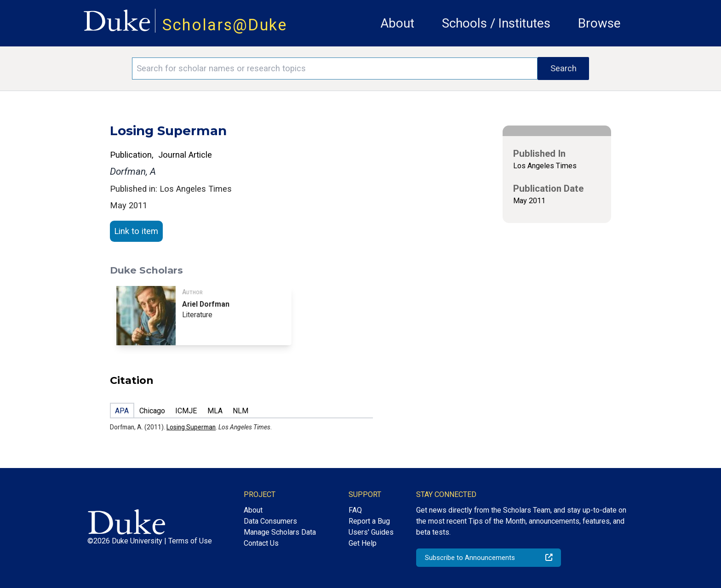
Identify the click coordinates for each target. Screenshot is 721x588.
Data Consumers (270, 521)
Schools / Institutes (496, 23)
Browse (599, 23)
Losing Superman (191, 427)
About (397, 23)
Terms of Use (190, 541)
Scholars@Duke (225, 25)
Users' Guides (371, 532)
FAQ (355, 510)
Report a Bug (369, 521)
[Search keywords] (335, 69)
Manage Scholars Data (280, 532)
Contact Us (261, 543)
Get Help (363, 543)
